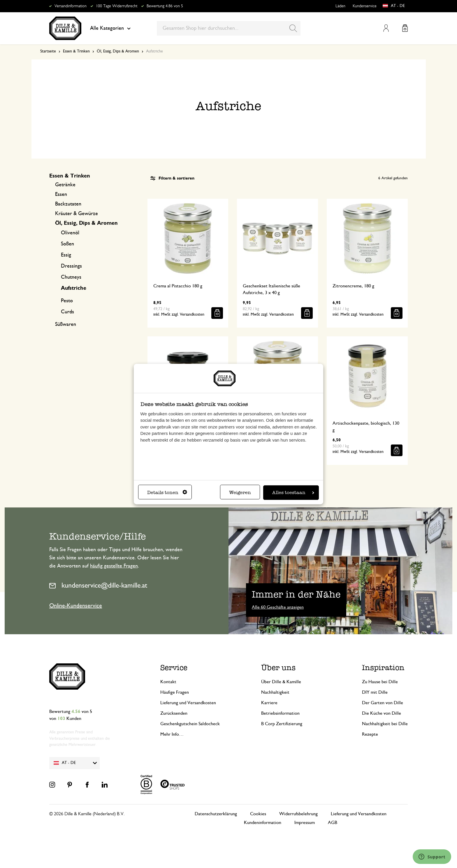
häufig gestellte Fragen (114, 566)
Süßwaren (66, 324)
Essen (61, 194)
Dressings (71, 266)
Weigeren (240, 492)
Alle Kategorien (110, 28)
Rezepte (370, 734)
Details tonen (167, 492)
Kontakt (168, 682)
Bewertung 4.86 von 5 (165, 6)
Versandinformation (71, 6)
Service (174, 668)
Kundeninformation (263, 823)
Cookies (258, 814)
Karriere (269, 703)
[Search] (293, 28)
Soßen (67, 244)
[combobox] (229, 28)
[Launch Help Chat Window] (432, 857)
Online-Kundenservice (76, 606)
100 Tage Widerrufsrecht (117, 6)
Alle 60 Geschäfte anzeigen (278, 607)
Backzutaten (68, 204)
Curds (67, 312)
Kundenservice (365, 6)
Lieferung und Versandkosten (188, 703)
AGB (333, 823)
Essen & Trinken (76, 51)
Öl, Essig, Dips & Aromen (118, 51)
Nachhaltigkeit (275, 692)
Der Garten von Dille (383, 703)
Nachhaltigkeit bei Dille (385, 724)
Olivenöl (70, 233)
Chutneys (71, 277)
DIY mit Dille (375, 692)
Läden (340, 6)
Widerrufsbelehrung (298, 814)
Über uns (278, 668)
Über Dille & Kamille (281, 682)
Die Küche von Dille (382, 713)
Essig (66, 255)
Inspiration (383, 668)
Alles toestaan (293, 492)
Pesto (67, 301)
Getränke (65, 185)
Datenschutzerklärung (216, 814)
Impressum (305, 823)
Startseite (48, 51)
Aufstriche (74, 288)
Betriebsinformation (280, 713)
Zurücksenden (174, 713)
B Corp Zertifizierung (282, 724)
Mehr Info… (172, 734)
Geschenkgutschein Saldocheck (190, 724)
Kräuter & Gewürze (77, 214)
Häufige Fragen (175, 692)
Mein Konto (386, 28)
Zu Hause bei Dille (380, 682)
